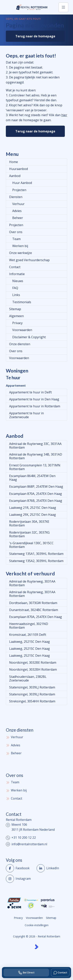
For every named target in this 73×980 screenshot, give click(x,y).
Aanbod (15, 176)
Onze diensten (20, 344)
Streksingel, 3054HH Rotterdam (32, 701)
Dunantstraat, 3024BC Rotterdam (34, 610)
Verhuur (18, 204)
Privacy (17, 323)
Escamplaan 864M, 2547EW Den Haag (32, 478)
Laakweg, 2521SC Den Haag (29, 642)
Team (16, 239)
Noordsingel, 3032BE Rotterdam (33, 662)
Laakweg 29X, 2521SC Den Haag (33, 515)
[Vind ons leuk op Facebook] (20, 868)
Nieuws (18, 281)
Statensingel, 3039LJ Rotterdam (32, 687)
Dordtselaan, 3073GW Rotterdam (33, 603)
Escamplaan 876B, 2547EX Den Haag (36, 501)
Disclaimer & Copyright (29, 337)
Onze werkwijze (21, 253)
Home (14, 162)
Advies (17, 211)
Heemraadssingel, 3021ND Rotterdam (29, 626)
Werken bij (20, 246)
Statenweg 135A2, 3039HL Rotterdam (36, 561)
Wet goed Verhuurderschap (29, 260)
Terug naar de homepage (35, 36)
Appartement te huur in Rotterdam (35, 406)
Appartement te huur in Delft (30, 392)
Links (16, 295)
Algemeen (16, 316)
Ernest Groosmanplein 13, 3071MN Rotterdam (35, 467)
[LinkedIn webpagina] (51, 868)
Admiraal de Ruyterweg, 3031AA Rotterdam (32, 583)
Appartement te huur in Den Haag (34, 399)
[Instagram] (20, 879)
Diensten (16, 197)
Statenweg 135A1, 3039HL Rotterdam (36, 554)
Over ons (16, 232)
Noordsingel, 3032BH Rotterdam (33, 669)
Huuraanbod (18, 169)
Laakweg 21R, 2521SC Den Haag (33, 508)
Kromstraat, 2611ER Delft (28, 635)
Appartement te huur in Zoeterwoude (26, 415)
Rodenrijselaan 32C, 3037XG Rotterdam (29, 534)
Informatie (17, 274)
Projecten (19, 190)
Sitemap (15, 309)
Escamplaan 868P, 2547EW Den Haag (36, 487)
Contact (15, 267)
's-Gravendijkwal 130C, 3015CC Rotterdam (31, 545)
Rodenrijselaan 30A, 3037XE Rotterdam (29, 523)
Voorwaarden (22, 330)
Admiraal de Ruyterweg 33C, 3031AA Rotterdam (35, 446)
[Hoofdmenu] (63, 7)
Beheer (18, 218)
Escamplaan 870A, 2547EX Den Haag (36, 494)
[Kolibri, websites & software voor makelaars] (36, 947)
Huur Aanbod (22, 183)
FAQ (15, 288)
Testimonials (22, 302)
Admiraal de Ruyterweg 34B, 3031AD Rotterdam (36, 456)
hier (64, 115)
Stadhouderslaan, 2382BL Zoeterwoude (28, 678)
